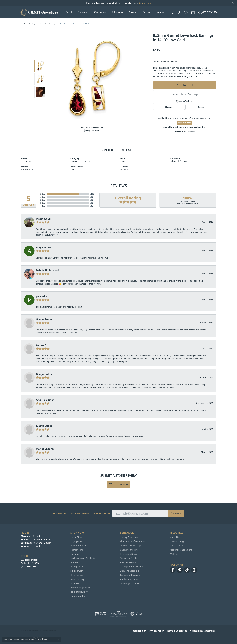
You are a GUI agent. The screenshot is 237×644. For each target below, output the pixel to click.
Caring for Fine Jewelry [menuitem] (131, 567)
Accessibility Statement (202, 631)
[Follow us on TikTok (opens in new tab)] (187, 570)
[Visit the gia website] (136, 614)
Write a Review (118, 484)
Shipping (169, 107)
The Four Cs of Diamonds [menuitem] (133, 541)
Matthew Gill (44, 219)
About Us (174, 537)
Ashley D (41, 345)
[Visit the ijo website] (100, 614)
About (161, 12)
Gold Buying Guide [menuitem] (129, 583)
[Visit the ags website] (118, 614)
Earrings (33, 24)
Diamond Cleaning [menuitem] (129, 571)
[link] (208, 12)
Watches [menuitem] (75, 583)
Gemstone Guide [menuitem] (129, 558)
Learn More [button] (145, 3)
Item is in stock (185, 123)
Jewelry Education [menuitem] (129, 537)
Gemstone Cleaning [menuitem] (130, 575)
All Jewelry (118, 12)
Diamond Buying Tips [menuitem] (131, 546)
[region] (93, 79)
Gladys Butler (44, 319)
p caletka (42, 296)
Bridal (69, 12)
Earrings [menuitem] (75, 554)
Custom (133, 12)
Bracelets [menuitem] (75, 562)
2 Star (43, 203)
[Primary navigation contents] (115, 12)
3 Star (43, 200)
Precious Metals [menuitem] (128, 562)
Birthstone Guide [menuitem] (129, 554)
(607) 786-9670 (92, 131)
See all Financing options (165, 62)
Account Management (181, 550)
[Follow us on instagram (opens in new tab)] (194, 570)
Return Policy (139, 631)
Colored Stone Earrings (47, 24)
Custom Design (177, 541)
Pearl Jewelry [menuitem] (77, 567)
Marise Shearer (45, 449)
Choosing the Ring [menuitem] (129, 550)
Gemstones (100, 12)
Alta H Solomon (45, 400)
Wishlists (174, 554)
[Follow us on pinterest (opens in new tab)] (180, 570)
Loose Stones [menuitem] (77, 537)
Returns (201, 107)
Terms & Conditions (177, 631)
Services (147, 12)
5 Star (43, 194)
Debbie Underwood (48, 270)
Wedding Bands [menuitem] (78, 546)
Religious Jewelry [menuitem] (79, 592)
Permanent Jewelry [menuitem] (80, 588)
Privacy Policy (157, 631)
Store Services (177, 546)
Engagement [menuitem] (77, 541)
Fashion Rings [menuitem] (77, 550)
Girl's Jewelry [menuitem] (77, 575)
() (92, 194)
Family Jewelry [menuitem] (78, 596)
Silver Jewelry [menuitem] (77, 571)
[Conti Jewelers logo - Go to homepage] (39, 12)
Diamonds (83, 12)
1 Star (43, 206)
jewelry (24, 24)
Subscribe (176, 513)
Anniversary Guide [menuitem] (129, 579)
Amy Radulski (44, 247)
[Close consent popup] (58, 639)
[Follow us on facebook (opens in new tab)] (173, 570)
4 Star (43, 197)
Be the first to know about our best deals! (81, 514)
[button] (173, 12)
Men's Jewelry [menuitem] (77, 579)
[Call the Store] (29, 566)
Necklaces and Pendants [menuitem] (83, 558)
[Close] (233, 3)
